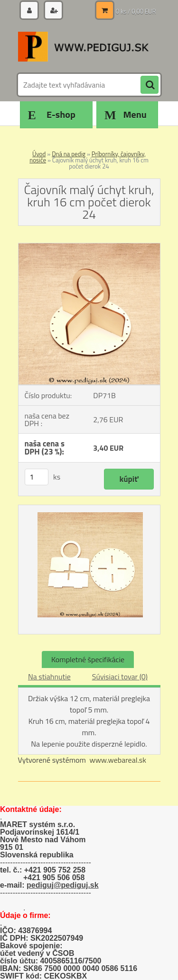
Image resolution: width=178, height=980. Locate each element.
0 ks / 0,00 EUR (136, 11)
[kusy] (37, 477)
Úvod (39, 154)
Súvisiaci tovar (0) (120, 677)
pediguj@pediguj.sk (63, 885)
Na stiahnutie (49, 677)
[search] (150, 85)
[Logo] (83, 46)
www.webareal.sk (118, 760)
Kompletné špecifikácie (88, 659)
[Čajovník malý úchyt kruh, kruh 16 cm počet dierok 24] (89, 247)
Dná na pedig (69, 154)
